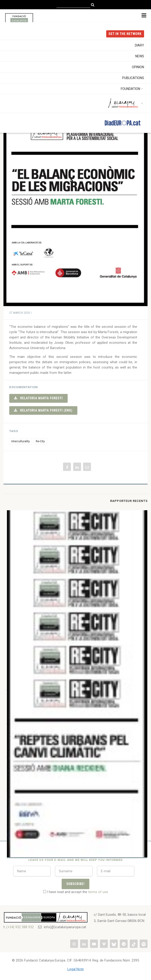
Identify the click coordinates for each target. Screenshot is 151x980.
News (140, 56)
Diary (139, 45)
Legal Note (76, 969)
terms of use (98, 892)
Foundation (132, 89)
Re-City (40, 441)
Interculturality (21, 441)
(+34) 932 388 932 (20, 927)
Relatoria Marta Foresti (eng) (43, 410)
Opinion (138, 67)
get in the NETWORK (125, 34)
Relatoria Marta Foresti (38, 398)
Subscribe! (76, 884)
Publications (133, 78)
